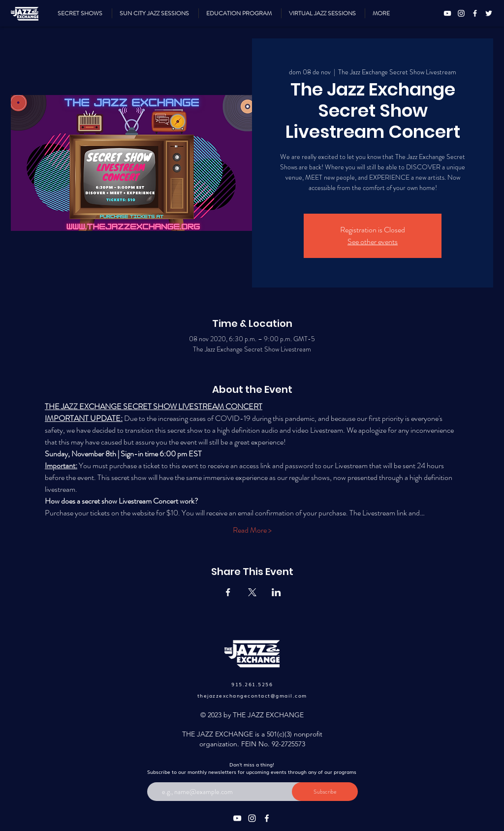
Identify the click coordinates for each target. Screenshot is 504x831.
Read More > (252, 530)
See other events (373, 241)
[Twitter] (489, 13)
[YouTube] (447, 13)
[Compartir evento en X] (252, 592)
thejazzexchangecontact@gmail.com (252, 695)
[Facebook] (475, 13)
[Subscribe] (325, 792)
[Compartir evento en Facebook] (228, 592)
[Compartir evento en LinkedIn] (276, 592)
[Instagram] (461, 13)
